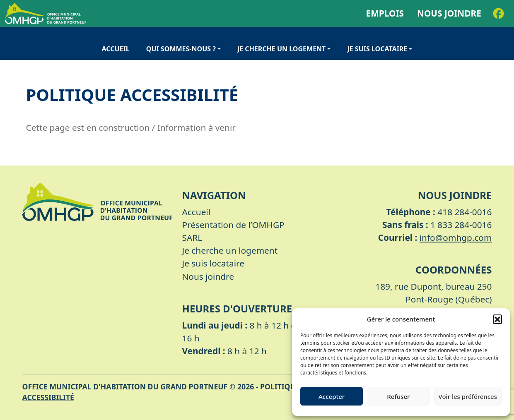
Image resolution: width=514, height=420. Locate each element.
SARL (192, 238)
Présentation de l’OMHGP (233, 225)
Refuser (398, 396)
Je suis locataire (377, 49)
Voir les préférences (468, 396)
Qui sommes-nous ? (181, 49)
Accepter (332, 396)
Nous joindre (449, 13)
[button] (497, 319)
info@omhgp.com (456, 238)
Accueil (116, 49)
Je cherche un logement (281, 49)
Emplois (385, 13)
